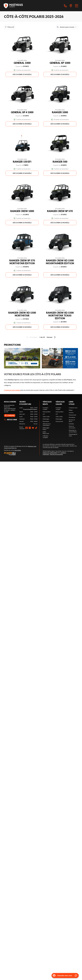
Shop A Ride (18, 450)
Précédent (32, 337)
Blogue (71, 410)
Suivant (51, 337)
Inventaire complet (45, 409)
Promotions (72, 417)
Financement (59, 421)
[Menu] (77, 6)
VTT (44, 414)
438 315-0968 (10, 420)
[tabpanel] (28, 416)
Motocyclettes (47, 412)
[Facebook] (27, 428)
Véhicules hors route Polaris (47, 425)
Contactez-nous (73, 408)
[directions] (71, 6)
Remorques (46, 421)
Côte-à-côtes (46, 417)
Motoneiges (46, 419)
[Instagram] (30, 428)
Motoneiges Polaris (46, 429)
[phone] (65, 6)
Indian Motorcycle (46, 433)
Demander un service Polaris (73, 431)
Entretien (71, 424)
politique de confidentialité (50, 453)
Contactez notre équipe (12, 390)
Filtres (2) (9, 27)
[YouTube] (33, 428)
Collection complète (45, 437)
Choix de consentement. (56, 454)
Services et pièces (72, 421)
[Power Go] (22, 454)
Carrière (71, 413)
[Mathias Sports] (13, 6)
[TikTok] (36, 428)
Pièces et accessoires (72, 427)
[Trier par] (67, 27)
